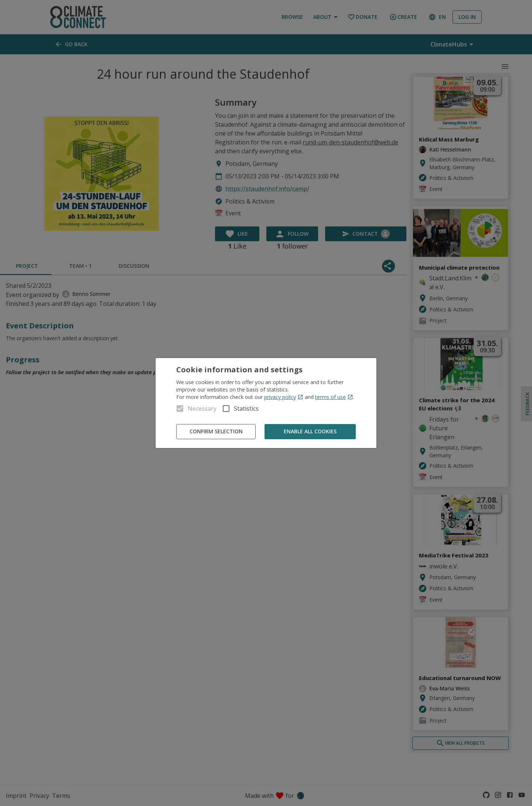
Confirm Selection (216, 432)
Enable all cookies (310, 432)
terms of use (334, 397)
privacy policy (284, 397)
